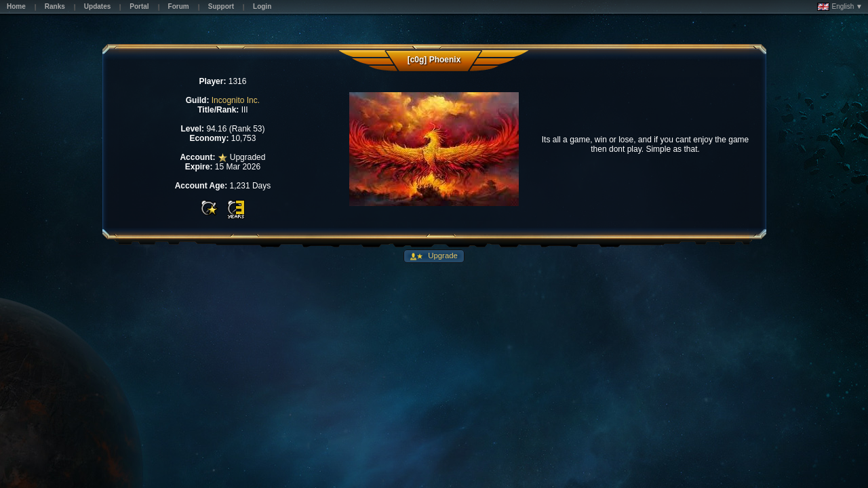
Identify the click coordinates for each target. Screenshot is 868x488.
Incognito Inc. (236, 100)
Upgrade (442, 256)
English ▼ (840, 7)
